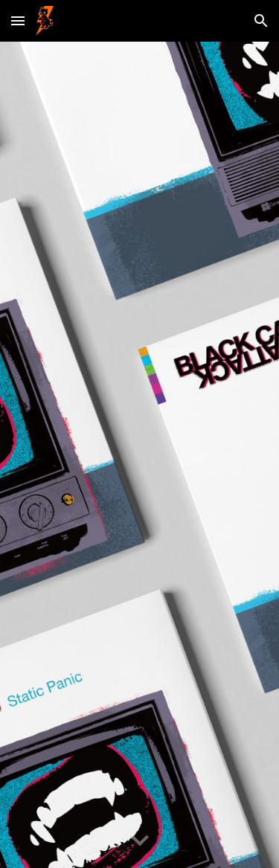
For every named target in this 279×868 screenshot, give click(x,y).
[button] (18, 20)
